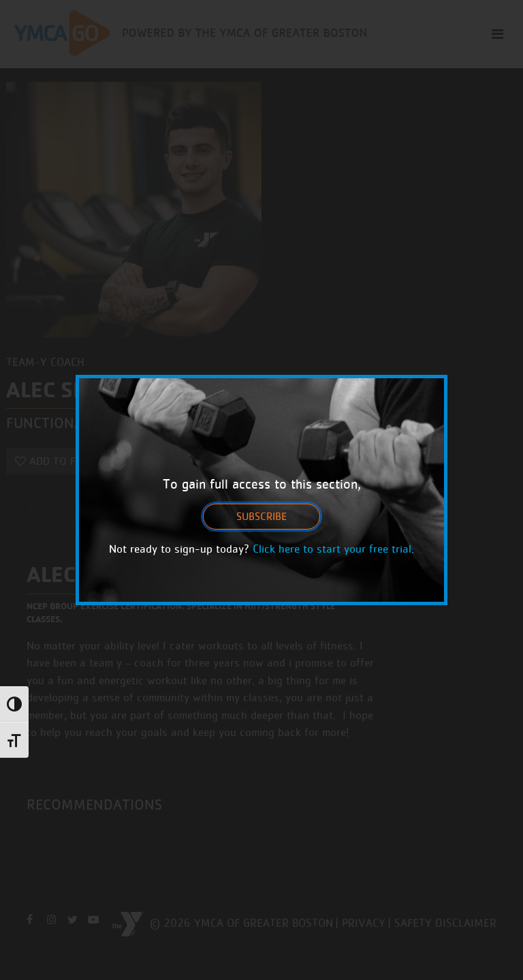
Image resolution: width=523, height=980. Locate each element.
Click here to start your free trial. (333, 549)
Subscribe (261, 516)
